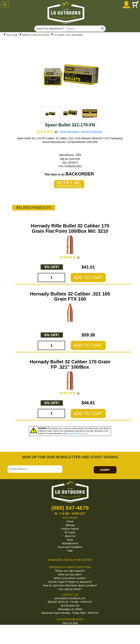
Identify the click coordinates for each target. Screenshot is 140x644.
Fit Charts (70, 532)
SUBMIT (105, 470)
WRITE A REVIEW (92, 132)
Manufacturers (70, 543)
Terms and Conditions (70, 547)
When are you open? (70, 574)
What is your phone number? (70, 578)
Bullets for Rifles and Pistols (36, 35)
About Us (70, 536)
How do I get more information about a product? (70, 585)
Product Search (70, 529)
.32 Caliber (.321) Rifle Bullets (68, 35)
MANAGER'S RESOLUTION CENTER (70, 560)
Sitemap (70, 525)
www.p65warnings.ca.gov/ (77, 434)
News (70, 540)
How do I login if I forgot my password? (70, 582)
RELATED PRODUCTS (34, 208)
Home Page (12, 35)
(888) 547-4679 (70, 508)
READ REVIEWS (70, 132)
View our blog (70, 623)
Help (70, 551)
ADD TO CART (88, 277)
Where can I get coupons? (70, 571)
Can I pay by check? (70, 589)
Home (70, 521)
